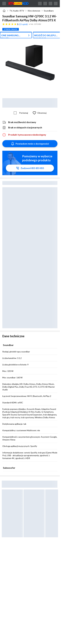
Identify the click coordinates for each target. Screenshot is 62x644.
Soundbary (49, 11)
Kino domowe (34, 11)
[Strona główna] (4, 11)
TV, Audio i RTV (17, 11)
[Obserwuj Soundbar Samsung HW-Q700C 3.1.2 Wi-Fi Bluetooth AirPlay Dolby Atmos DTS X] (39, 113)
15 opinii (23, 24)
